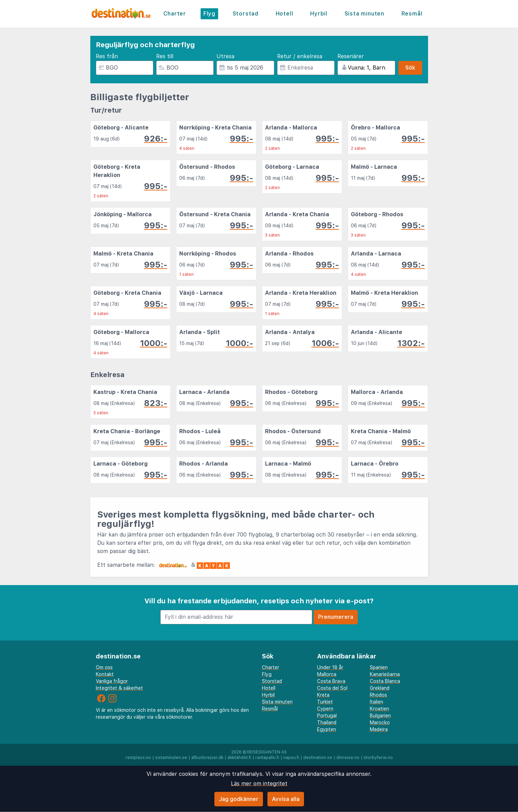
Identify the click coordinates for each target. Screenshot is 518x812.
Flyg (209, 14)
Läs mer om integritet (259, 784)
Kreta (323, 695)
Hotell (285, 14)
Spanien (379, 667)
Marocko (380, 722)
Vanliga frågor (112, 681)
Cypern (325, 709)
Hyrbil (319, 14)
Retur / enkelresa (300, 56)
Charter (175, 14)
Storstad (246, 14)
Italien (377, 702)
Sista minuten (364, 14)
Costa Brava (331, 681)
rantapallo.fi (267, 758)
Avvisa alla (286, 799)
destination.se (318, 758)
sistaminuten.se (171, 758)
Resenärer (351, 56)
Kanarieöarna (385, 674)
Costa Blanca (385, 681)
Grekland (380, 688)
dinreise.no (348, 758)
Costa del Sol (332, 688)
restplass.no (138, 758)
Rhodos (378, 695)
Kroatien (379, 709)
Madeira (379, 729)
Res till (165, 56)
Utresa (225, 56)
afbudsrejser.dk (207, 758)
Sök (410, 68)
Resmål (412, 14)
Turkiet (325, 702)
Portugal (327, 716)
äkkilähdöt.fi (239, 758)
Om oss (104, 667)
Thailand (327, 722)
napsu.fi (291, 758)
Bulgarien (380, 716)
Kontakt (105, 674)
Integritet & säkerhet (119, 688)
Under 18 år (330, 667)
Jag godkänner (239, 799)
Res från (107, 56)
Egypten (327, 729)
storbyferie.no (378, 758)
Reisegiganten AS (267, 752)
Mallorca (327, 674)
